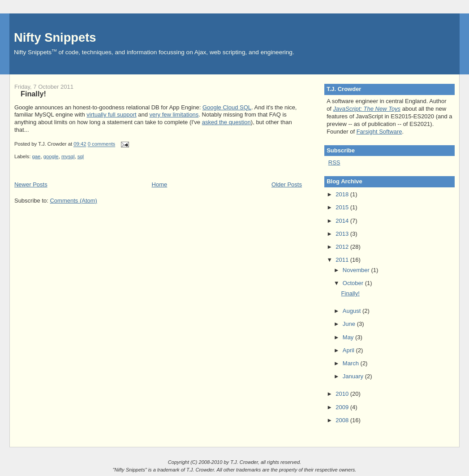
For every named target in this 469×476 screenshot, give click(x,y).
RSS (334, 162)
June (350, 324)
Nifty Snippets (55, 37)
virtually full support (111, 115)
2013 (343, 234)
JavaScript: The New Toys (367, 109)
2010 (343, 394)
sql (81, 156)
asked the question (226, 122)
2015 (343, 207)
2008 (343, 420)
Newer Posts (31, 184)
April (349, 350)
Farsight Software (379, 132)
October (354, 283)
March (352, 363)
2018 (343, 194)
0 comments (102, 144)
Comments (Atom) (73, 201)
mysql (68, 156)
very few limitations (174, 115)
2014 (343, 221)
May (349, 337)
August (353, 311)
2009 (343, 407)
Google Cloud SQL (227, 107)
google (51, 156)
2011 (343, 260)
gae (37, 156)
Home (160, 184)
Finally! (33, 94)
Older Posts (287, 184)
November (357, 270)
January (354, 376)
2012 (343, 247)
